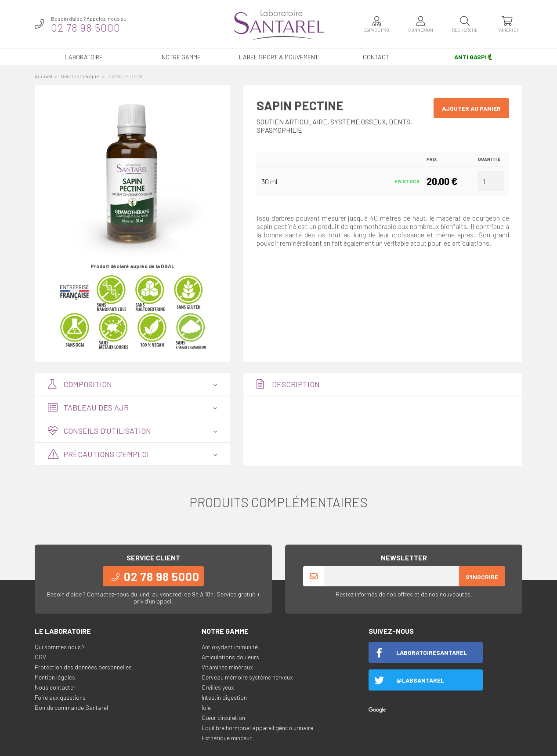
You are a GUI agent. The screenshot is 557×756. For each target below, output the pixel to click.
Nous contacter (55, 687)
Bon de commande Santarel (71, 707)
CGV (40, 657)
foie (206, 707)
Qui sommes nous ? (60, 647)
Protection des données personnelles (83, 667)
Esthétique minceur (227, 738)
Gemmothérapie (80, 76)
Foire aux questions (60, 697)
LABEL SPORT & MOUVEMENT (279, 57)
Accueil (43, 76)
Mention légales (55, 677)
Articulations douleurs (230, 657)
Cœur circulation (223, 718)
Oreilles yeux (218, 687)
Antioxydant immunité (230, 647)
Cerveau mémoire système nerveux (247, 677)
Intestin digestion (224, 697)
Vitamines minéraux (227, 667)
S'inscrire (482, 577)
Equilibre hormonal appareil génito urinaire (257, 728)
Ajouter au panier (471, 108)
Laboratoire (84, 57)
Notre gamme (181, 57)
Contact (376, 57)
